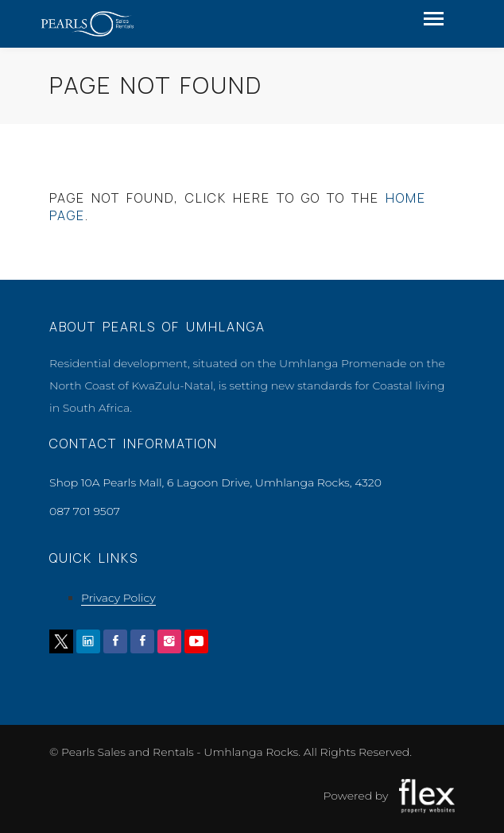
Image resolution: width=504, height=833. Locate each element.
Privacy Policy (118, 598)
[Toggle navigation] (434, 20)
